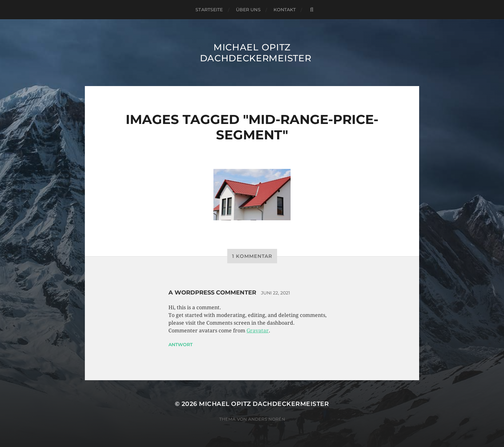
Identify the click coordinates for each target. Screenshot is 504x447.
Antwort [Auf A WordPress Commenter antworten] (180, 345)
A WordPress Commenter (212, 293)
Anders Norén (267, 419)
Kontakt (285, 10)
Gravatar (258, 331)
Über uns (248, 10)
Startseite (209, 10)
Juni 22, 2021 (275, 293)
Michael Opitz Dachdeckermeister (256, 53)
